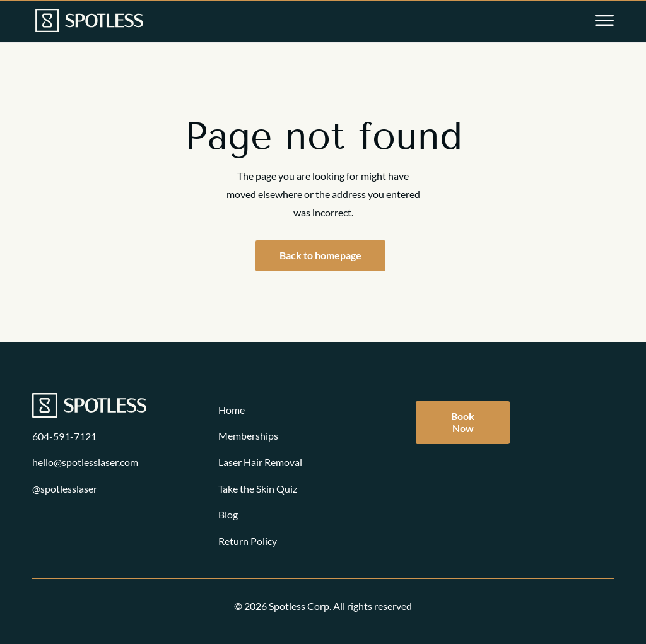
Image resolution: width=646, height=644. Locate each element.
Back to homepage (320, 255)
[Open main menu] (604, 21)
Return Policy (248, 541)
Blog (228, 514)
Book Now (463, 422)
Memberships (248, 436)
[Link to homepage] (89, 21)
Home (232, 410)
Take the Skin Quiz (258, 489)
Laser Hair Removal (260, 462)
